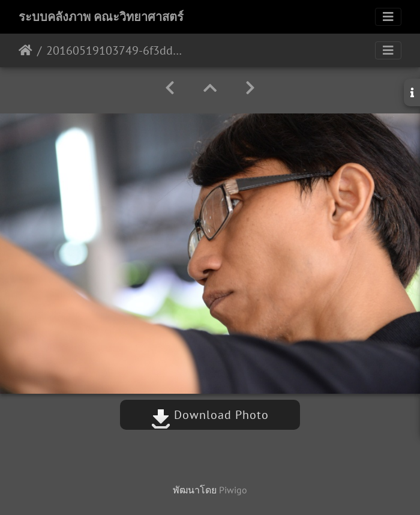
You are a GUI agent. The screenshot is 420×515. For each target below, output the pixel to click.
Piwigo (233, 490)
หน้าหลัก (25, 50)
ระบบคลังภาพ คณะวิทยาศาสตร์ (101, 17)
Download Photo (210, 415)
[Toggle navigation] (388, 17)
